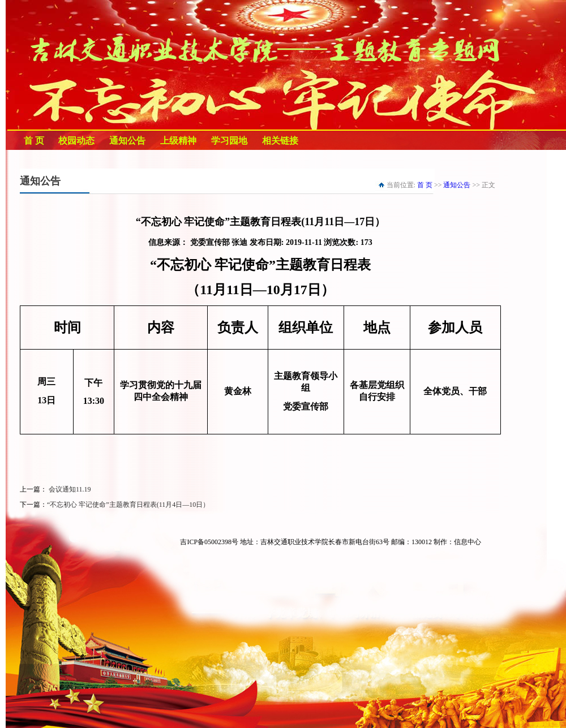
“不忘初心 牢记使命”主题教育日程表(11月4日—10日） (128, 505)
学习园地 (229, 141)
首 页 (34, 141)
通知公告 (127, 141)
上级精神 (178, 141)
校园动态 (76, 141)
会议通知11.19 (69, 489)
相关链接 (280, 141)
